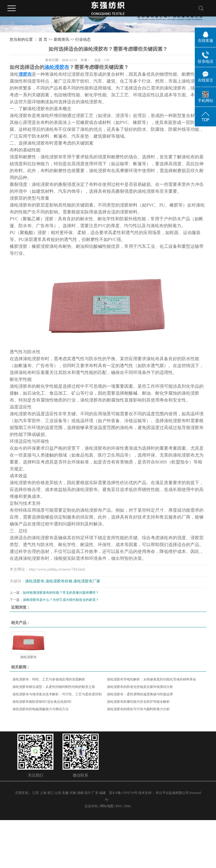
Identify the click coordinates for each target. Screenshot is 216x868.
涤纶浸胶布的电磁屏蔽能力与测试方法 (40, 709)
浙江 (50, 793)
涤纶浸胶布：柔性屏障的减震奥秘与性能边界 (140, 694)
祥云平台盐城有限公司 (173, 793)
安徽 (65, 793)
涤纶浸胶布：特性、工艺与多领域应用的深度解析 (49, 679)
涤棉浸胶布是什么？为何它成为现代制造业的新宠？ (61, 600)
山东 (58, 793)
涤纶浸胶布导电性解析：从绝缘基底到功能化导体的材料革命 (152, 679)
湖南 (80, 793)
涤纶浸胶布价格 (59, 581)
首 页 (43, 40)
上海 (43, 793)
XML (128, 806)
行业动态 (83, 40)
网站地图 (107, 806)
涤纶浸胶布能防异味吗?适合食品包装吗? (42, 702)
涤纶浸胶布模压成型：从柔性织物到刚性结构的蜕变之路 (54, 687)
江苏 (36, 793)
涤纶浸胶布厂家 (87, 581)
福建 (102, 793)
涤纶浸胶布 (35, 581)
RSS (119, 806)
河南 (73, 793)
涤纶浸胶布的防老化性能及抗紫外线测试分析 (140, 687)
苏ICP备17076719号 (123, 793)
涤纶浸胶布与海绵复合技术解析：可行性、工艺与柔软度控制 (57, 694)
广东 (95, 793)
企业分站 (91, 806)
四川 (88, 793)
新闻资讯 (61, 40)
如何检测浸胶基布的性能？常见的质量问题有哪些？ (61, 593)
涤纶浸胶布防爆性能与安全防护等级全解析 (138, 702)
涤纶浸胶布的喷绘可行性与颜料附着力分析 (138, 709)
